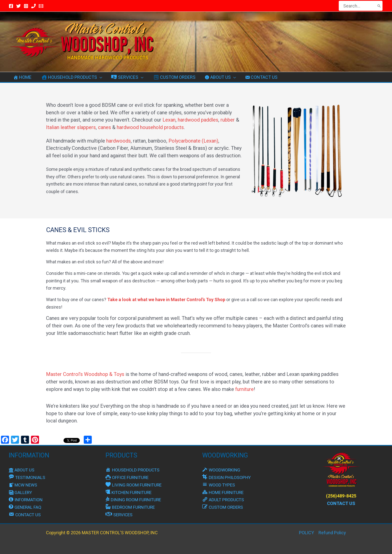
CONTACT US (341, 503)
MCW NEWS (24, 485)
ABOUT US (22, 470)
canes (104, 127)
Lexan (169, 120)
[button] (100, 77)
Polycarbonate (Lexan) (193, 141)
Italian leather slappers (71, 127)
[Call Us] (33, 6)
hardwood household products (150, 127)
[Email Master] (41, 6)
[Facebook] (11, 6)
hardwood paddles (198, 120)
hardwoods (118, 141)
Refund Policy (332, 533)
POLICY (306, 533)
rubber (228, 120)
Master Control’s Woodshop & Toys (85, 374)
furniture (244, 389)
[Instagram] (26, 6)
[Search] (379, 6)
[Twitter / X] (18, 6)
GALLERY (21, 492)
